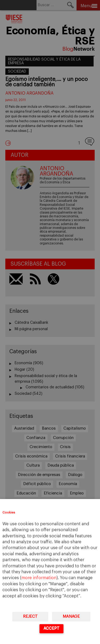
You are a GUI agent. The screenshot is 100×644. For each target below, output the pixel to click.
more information (39, 578)
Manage (71, 617)
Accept (51, 628)
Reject (30, 617)
